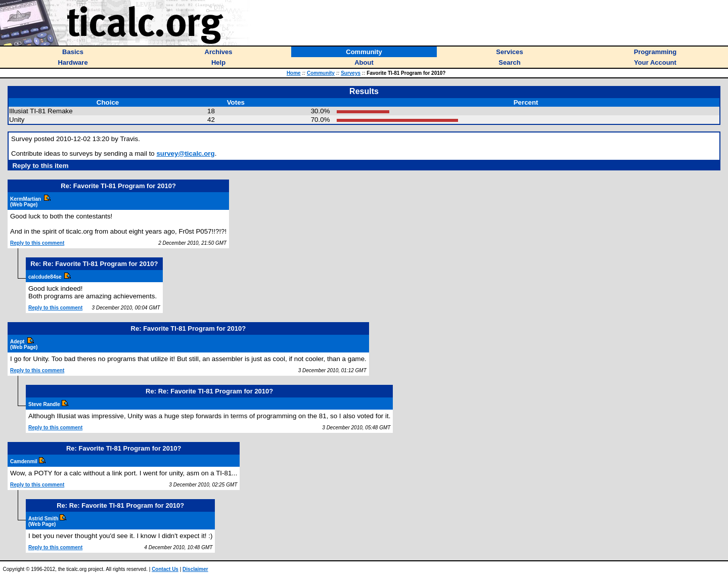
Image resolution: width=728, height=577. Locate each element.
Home (294, 73)
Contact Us (165, 569)
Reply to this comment (37, 243)
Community (321, 73)
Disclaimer (195, 569)
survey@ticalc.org (185, 153)
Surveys (351, 73)
